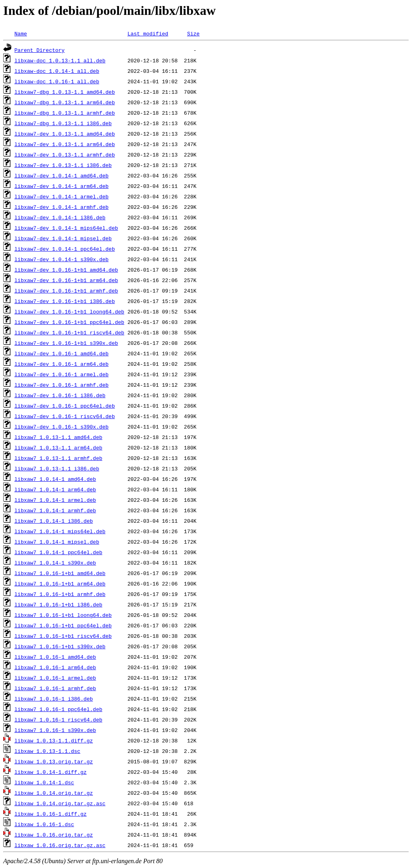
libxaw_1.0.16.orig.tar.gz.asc (60, 845)
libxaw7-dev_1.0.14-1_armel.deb (62, 196)
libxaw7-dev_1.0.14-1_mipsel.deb (63, 238)
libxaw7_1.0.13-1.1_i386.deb (57, 468)
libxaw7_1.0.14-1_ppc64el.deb (58, 552)
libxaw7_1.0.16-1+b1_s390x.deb (60, 646)
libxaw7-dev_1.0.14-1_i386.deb (60, 217)
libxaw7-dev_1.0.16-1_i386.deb (60, 395)
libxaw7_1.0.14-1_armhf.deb (55, 510)
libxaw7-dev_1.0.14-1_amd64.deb (62, 175)
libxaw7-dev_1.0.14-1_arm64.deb (62, 186)
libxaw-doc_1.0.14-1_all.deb (57, 71)
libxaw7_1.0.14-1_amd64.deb (55, 479)
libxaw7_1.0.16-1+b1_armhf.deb (60, 594)
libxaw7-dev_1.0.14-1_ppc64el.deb (65, 249)
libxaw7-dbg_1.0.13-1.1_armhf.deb (65, 113)
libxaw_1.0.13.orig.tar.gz (54, 761)
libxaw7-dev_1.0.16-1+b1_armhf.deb (66, 291)
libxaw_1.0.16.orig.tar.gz (54, 835)
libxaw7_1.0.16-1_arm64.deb (55, 667)
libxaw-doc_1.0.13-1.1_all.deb (60, 60)
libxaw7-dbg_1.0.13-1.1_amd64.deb (65, 92)
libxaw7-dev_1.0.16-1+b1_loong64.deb (69, 311)
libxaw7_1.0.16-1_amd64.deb (55, 657)
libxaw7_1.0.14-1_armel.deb (55, 500)
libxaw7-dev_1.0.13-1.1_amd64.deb (65, 134)
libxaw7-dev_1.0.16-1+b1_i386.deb (65, 301)
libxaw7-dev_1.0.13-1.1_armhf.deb (65, 155)
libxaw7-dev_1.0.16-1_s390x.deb (62, 427)
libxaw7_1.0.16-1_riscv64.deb (58, 720)
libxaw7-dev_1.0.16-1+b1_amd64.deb (66, 270)
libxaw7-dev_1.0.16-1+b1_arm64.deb (66, 280)
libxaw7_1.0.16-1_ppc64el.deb (58, 709)
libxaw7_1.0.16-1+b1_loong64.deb (63, 615)
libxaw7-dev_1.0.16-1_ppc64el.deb (65, 406)
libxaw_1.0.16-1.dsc (44, 824)
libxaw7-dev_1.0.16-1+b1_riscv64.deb (69, 332)
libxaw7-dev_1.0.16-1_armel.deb (62, 374)
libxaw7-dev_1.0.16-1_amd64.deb (62, 353)
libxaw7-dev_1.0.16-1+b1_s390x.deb (66, 343)
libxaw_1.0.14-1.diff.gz (50, 772)
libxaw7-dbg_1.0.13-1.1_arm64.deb (65, 102)
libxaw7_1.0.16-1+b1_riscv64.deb (63, 636)
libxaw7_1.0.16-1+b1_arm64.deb (60, 583)
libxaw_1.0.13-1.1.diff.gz (54, 740)
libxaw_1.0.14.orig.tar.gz (54, 793)
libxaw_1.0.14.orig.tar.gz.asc (60, 803)
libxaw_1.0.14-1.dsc (44, 782)
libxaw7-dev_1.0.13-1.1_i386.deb (63, 165)
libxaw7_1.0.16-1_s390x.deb (55, 730)
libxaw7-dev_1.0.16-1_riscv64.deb (65, 416)
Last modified (148, 33)
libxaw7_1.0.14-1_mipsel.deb (57, 542)
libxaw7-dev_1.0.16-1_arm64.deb (62, 364)
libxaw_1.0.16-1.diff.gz (50, 814)
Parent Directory (40, 50)
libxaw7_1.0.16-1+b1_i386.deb (58, 604)
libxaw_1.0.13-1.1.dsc (47, 751)
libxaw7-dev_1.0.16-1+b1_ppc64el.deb (69, 322)
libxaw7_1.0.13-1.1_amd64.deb (58, 437)
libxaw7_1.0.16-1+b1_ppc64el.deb (63, 625)
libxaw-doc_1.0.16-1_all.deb (57, 81)
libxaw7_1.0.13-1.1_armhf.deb (58, 458)
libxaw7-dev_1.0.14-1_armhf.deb (62, 207)
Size (193, 33)
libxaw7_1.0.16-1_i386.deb (54, 699)
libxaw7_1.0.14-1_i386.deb (54, 521)
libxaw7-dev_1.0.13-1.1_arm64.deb (65, 144)
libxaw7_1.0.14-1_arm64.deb (55, 489)
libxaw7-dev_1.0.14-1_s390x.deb (62, 259)
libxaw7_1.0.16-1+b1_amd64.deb (60, 573)
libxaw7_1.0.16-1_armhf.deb (55, 688)
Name (21, 33)
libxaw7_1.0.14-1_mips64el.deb (60, 531)
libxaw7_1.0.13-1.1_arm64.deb (58, 447)
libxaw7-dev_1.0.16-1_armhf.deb (62, 385)
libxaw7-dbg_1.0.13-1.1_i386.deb (63, 123)
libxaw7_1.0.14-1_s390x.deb (55, 563)
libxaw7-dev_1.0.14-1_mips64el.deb (66, 228)
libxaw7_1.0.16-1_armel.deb (55, 678)
